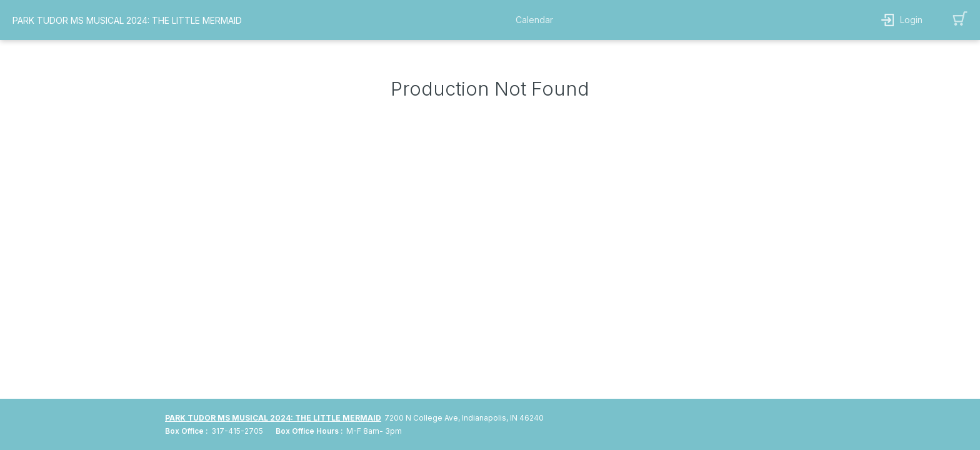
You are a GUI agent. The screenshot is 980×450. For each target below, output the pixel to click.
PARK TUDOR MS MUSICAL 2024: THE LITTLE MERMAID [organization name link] (127, 20)
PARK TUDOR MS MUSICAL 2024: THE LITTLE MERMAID (273, 418)
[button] (537, 20)
